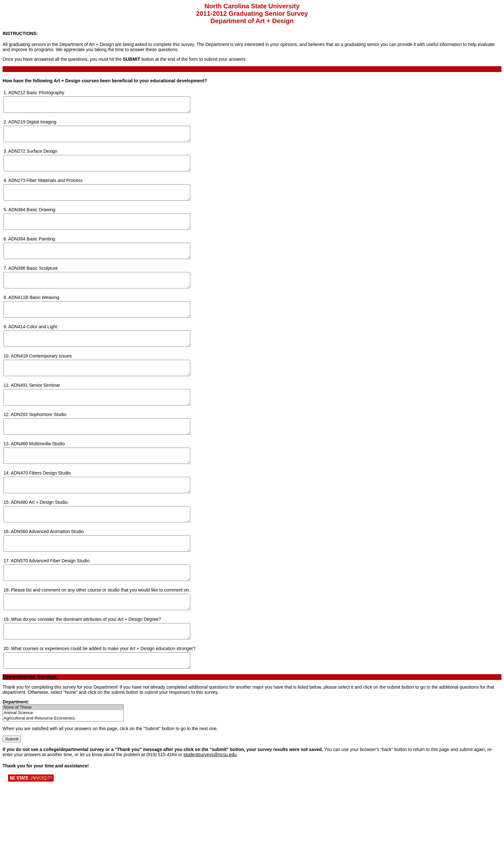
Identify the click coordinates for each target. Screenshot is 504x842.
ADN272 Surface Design (33, 157)
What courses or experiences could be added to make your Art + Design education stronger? (103, 703)
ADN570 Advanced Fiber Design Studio (50, 607)
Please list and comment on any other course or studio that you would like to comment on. (100, 639)
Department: (16, 760)
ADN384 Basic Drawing (32, 221)
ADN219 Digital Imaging (32, 125)
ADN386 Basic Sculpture (33, 285)
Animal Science (63, 771)
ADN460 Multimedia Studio (38, 478)
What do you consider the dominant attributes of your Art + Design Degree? (86, 671)
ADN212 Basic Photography (36, 93)
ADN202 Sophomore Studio (39, 446)
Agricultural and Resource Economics (63, 776)
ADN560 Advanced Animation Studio (47, 575)
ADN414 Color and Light (33, 350)
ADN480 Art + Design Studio (39, 543)
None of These (63, 765)
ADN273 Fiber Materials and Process (45, 189)
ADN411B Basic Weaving (34, 318)
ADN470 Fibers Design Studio (41, 511)
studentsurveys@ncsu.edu (210, 812)
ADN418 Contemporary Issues (41, 382)
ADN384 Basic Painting (32, 253)
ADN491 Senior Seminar (36, 414)
